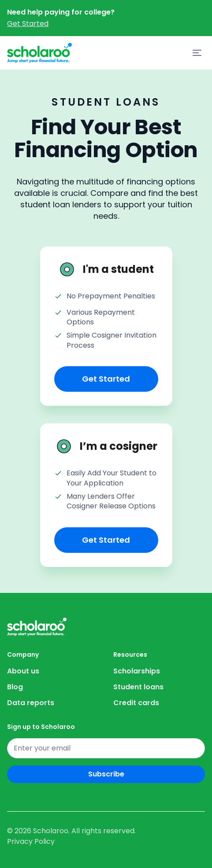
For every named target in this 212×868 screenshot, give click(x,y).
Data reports (31, 703)
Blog (15, 687)
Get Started (28, 24)
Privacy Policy (31, 841)
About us (23, 671)
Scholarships (137, 671)
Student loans (138, 687)
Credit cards (136, 703)
